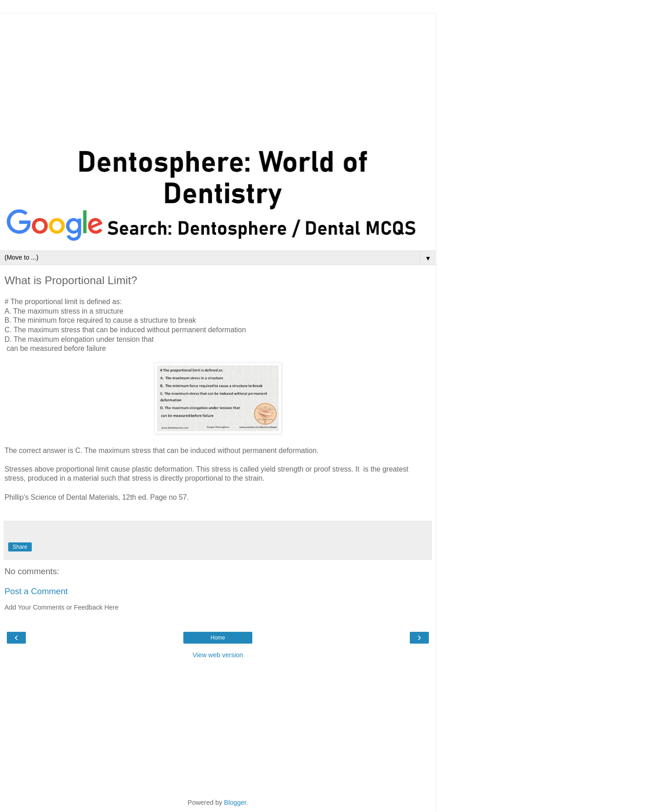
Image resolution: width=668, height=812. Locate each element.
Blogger (235, 802)
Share (20, 547)
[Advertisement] (218, 77)
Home (218, 638)
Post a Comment (36, 591)
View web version (218, 655)
